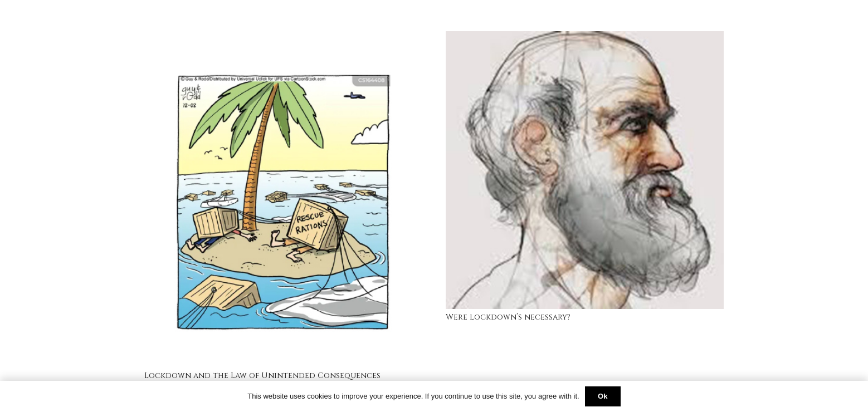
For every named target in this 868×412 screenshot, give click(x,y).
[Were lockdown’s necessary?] (585, 38)
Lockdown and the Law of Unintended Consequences (262, 376)
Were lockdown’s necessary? (508, 317)
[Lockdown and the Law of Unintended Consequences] (283, 38)
